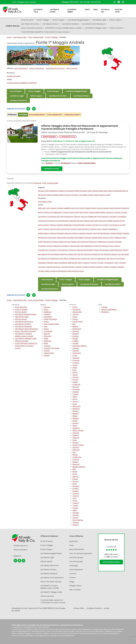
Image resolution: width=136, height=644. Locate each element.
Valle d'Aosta (99, 195)
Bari (74, 324)
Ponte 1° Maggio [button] (43, 20)
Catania (76, 351)
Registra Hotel (119, 11)
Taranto (76, 493)
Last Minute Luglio (17, 96)
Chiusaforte (68, 217)
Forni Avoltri (103, 225)
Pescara (76, 447)
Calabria (61, 191)
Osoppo (106, 238)
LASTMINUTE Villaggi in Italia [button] (96, 28)
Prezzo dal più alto (54, 115)
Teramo (76, 496)
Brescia (75, 336)
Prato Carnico (115, 246)
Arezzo (75, 319)
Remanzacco (105, 250)
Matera (75, 411)
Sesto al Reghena (61, 263)
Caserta (76, 348)
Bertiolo (118, 208)
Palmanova (47, 242)
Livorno (75, 401)
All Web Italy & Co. (21, 546)
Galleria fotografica (49, 137)
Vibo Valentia (78, 520)
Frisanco (46, 229)
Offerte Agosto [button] (116, 20)
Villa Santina (62, 271)
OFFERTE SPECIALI (13, 26)
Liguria (110, 191)
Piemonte (42, 195)
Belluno (75, 326)
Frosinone (76, 385)
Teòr (116, 263)
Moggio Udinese (123, 233)
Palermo (76, 438)
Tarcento (93, 263)
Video (95, 10)
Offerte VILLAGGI (22, 341)
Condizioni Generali (94, 608)
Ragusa (75, 462)
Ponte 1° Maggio (51, 37)
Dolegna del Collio (91, 221)
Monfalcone (43, 238)
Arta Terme (79, 208)
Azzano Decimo (103, 208)
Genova (76, 387)
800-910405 (74, 2)
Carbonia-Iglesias (79, 346)
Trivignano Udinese (117, 267)
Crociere (76, 360)
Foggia (75, 382)
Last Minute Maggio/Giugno (76, 91)
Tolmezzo (122, 263)
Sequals (50, 263)
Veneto (107, 195)
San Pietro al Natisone (69, 259)
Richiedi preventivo (52, 169)
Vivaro (81, 271)
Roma (75, 474)
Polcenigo (118, 242)
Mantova (76, 409)
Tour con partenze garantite (81, 553)
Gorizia (73, 229)
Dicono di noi (105, 11)
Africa (47, 191)
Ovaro (112, 238)
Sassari (75, 479)
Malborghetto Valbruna (47, 233)
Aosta (75, 317)
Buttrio (41, 212)
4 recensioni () (68, 137)
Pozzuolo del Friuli (76, 246)
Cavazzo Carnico (121, 212)
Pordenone (11, 76)
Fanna (122, 221)
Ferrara (75, 377)
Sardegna (55, 195)
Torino (75, 501)
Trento (75, 506)
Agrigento (76, 309)
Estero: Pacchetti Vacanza (25, 331)
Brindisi (75, 339)
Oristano (76, 433)
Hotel (71, 545)
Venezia (76, 513)
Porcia (49, 246)
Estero (46, 322)
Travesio (78, 267)
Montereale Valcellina (66, 238)
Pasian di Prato (65, 242)
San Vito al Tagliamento (97, 259)
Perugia (75, 443)
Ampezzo (53, 208)
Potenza (76, 460)
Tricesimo (99, 267)
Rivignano (33, 83)
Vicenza (76, 522)
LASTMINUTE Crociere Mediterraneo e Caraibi (24, 335)
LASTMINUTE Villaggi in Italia (26, 339)
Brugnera (125, 208)
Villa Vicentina (73, 271)
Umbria (90, 195)
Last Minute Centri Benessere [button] (94, 24)
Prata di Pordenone (101, 246)
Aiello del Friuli (44, 208)
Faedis (109, 221)
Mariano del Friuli (93, 233)
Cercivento (42, 217)
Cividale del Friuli (94, 217)
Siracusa (76, 486)
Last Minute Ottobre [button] (51, 24)
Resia (112, 250)
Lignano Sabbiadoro (21, 83)
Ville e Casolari (72, 68)
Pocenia (110, 242)
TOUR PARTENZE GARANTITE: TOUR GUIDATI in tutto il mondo (26, 346)
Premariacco (63, 250)
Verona (75, 518)
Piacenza (76, 450)
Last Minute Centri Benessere (26, 329)
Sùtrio (80, 263)
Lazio (105, 191)
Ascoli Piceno (78, 322)
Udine (18, 76)
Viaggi (72, 582)
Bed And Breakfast (77, 549)
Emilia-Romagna (81, 191)
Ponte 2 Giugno (53, 91)
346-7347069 (85, 2)
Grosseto (76, 389)
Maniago (61, 233)
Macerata (76, 406)
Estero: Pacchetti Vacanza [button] (32, 28)
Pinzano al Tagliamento (98, 242)
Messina (76, 414)
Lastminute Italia (38, 11)
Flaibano (53, 225)
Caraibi (75, 343)
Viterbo (75, 525)
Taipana (86, 263)
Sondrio (75, 489)
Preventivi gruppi (76, 561)
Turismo (72, 578)
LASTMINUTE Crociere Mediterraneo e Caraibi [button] (63, 28)
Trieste (106, 267)
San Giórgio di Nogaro (109, 254)
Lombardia (117, 191)
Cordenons (42, 221)
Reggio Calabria (79, 467)
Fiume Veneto (44, 225)
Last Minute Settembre (58, 96)
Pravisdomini (43, 250)
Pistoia (75, 455)
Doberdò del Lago (76, 221)
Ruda (57, 254)
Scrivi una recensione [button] (111, 562)
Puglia (48, 195)
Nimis (100, 238)
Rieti (74, 469)
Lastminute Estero (54, 11)
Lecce (75, 399)
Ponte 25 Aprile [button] (27, 20)
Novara (75, 423)
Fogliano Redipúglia (64, 225)
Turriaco (41, 271)
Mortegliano (79, 238)
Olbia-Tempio (78, 430)
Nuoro (75, 426)
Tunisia (75, 508)
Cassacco (109, 212)
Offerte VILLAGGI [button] (116, 28)
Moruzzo (88, 238)
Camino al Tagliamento (53, 212)
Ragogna (80, 250)
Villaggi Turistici (75, 586)
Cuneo (75, 365)
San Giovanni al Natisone (90, 254)
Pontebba (42, 246)
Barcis (112, 208)
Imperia (76, 392)
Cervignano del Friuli (55, 217)
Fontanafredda (78, 225)
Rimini (75, 472)
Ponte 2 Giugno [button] (59, 20)
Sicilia (61, 195)
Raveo (96, 250)
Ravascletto (89, 250)
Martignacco (105, 233)
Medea (114, 233)
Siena (75, 484)
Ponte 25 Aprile (16, 91)
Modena (76, 418)
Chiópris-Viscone (80, 217)
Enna (74, 370)
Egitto (75, 368)
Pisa (74, 452)
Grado (79, 229)
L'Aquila (75, 394)
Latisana (93, 229)
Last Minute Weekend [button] (71, 24)
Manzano (68, 233)
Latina (75, 397)
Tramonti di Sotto (68, 267)
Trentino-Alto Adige (79, 195)
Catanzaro (77, 353)
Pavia (75, 440)
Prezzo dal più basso (37, 115)
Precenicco (53, 250)
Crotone (76, 363)
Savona (75, 481)
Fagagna (116, 221)
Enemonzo (102, 221)
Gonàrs (67, 229)
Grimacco (86, 229)
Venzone (53, 271)
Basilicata (54, 191)
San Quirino (82, 259)
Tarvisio (100, 263)
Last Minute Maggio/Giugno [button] (79, 20)
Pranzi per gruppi (76, 557)
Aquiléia (67, 208)
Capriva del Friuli (76, 212)
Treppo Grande (88, 267)
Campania (69, 191)
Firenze (75, 380)
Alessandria (77, 312)
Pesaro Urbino (78, 445)
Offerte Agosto (36, 96)
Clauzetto (105, 217)
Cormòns (51, 221)
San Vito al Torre (113, 259)
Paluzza (55, 242)
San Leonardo (123, 254)
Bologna (76, 331)
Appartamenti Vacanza (55, 68)
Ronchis (51, 254)
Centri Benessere (21, 68)
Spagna (75, 491)
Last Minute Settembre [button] (30, 24)
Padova (75, 435)
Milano (75, 416)
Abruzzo (41, 191)
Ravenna (76, 464)
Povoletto (65, 246)
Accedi (106, 608)
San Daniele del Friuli (72, 254)
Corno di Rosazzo (62, 221)
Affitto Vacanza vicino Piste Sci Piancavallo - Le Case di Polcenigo (75, 132)
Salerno (75, 476)
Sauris (122, 259)
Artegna (88, 208)
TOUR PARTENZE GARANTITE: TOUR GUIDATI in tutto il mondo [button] (45, 32)
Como (75, 355)
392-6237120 (96, 2)
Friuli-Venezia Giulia (36, 37)
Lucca (75, 404)
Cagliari (75, 341)
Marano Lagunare (79, 233)
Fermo (75, 375)
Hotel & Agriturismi (37, 68)
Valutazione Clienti (72, 115)
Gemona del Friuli (57, 229)
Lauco (99, 229)
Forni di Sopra (114, 225)
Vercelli (75, 515)
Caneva (66, 212)
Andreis (10, 83)
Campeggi (73, 566)
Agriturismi (73, 541)
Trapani (76, 503)
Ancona (76, 314)
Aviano (94, 208)
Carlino (86, 212)
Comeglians (122, 217)
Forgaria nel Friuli (91, 225)
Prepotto (72, 250)
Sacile (62, 254)
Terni (74, 498)
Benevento (77, 329)
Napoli (75, 421)
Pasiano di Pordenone (79, 242)
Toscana (67, 195)
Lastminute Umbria (72, 11)
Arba (72, 208)
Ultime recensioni (20, 550)
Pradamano (88, 246)
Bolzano (76, 334)
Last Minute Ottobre (82, 96)
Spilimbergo (73, 263)
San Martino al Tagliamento (49, 259)
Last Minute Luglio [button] (99, 20)
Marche (125, 191)
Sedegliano (42, 263)
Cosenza (76, 358)
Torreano (42, 267)
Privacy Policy (79, 608)
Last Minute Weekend (18, 101)
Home (9, 37)
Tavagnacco (109, 263)
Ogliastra (76, 428)
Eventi (87, 10)
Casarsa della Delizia (97, 212)
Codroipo (113, 217)
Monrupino (52, 238)
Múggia (95, 238)
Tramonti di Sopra (53, 267)
